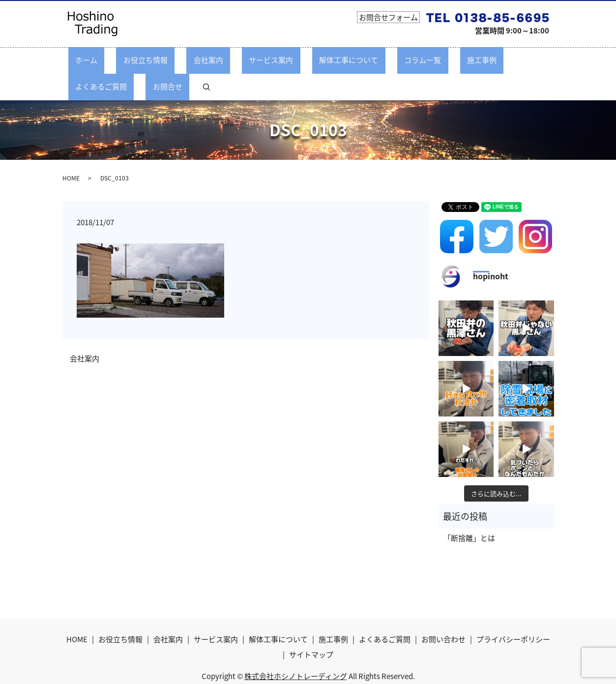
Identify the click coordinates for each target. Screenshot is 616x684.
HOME (71, 151)
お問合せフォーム (388, 17)
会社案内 (185, 60)
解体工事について (297, 60)
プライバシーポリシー (513, 612)
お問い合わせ (443, 612)
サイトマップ (311, 627)
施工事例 (402, 60)
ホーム (91, 60)
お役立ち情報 (136, 60)
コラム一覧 (357, 60)
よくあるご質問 (454, 60)
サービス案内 (234, 60)
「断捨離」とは (469, 511)
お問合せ (506, 60)
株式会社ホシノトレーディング (296, 649)
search (534, 60)
